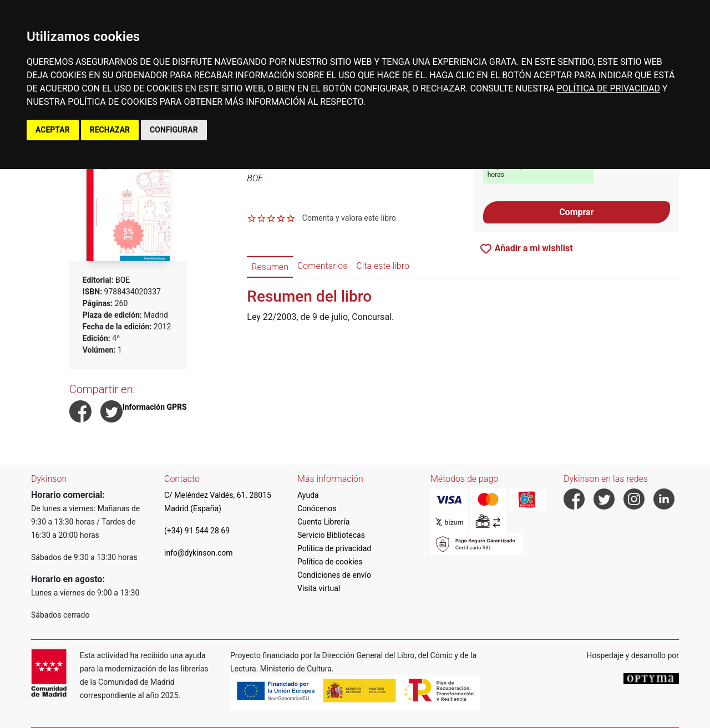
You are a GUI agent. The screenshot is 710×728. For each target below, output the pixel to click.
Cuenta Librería (323, 522)
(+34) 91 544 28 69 (197, 531)
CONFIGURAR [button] (174, 130)
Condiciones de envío (334, 575)
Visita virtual (319, 588)
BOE (123, 280)
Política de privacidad (334, 548)
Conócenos (317, 508)
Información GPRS (155, 407)
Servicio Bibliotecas (331, 535)
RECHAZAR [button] (110, 130)
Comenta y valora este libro (349, 218)
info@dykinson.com (199, 553)
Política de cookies (330, 562)
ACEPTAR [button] (53, 130)
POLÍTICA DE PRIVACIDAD (608, 88)
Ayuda (308, 495)
